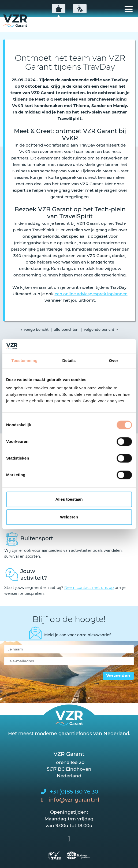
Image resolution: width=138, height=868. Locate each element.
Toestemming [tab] (24, 360)
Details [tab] (69, 360)
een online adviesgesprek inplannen (91, 294)
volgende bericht (99, 329)
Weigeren (69, 517)
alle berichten (66, 329)
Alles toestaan (69, 499)
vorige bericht (36, 329)
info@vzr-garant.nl (74, 800)
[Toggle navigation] (129, 9)
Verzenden (118, 676)
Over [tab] (114, 360)
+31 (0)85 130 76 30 (74, 792)
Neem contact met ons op (89, 588)
